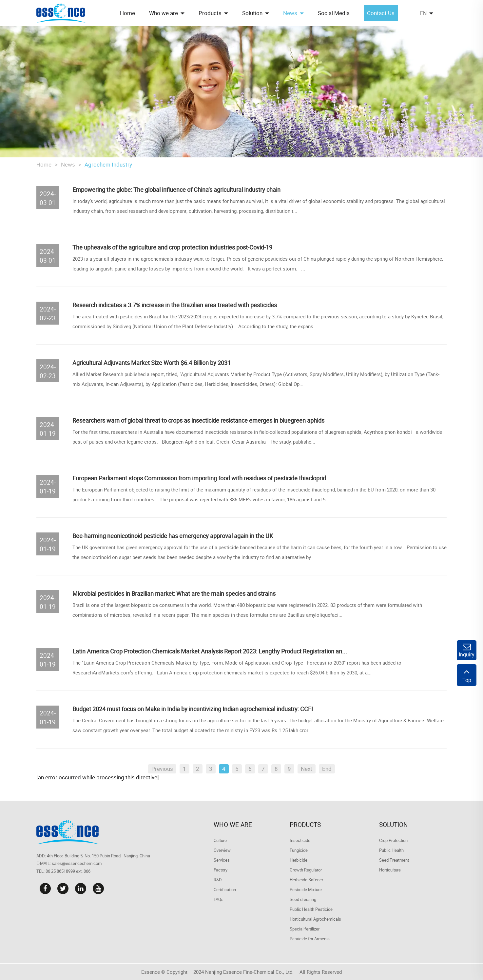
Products (305, 825)
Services (222, 860)
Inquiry (467, 650)
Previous (162, 769)
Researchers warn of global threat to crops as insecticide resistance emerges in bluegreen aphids (198, 420)
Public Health (391, 850)
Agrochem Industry (108, 164)
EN (423, 13)
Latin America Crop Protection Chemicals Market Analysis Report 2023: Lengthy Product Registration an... (210, 651)
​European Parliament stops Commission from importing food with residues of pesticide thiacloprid (199, 478)
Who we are (233, 825)
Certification (225, 890)
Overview (222, 850)
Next (307, 769)
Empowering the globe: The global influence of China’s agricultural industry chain (176, 190)
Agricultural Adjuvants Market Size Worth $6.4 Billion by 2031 (152, 363)
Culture (220, 840)
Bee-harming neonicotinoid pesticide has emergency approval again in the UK (173, 536)
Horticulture (390, 870)
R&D (218, 880)
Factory (221, 870)
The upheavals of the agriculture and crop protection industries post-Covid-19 (172, 247)
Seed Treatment (394, 860)
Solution (394, 825)
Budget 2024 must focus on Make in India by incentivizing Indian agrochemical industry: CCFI (193, 709)
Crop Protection (393, 840)
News (68, 164)
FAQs (219, 899)
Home (44, 164)
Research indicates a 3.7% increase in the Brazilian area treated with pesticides (175, 305)
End (327, 769)
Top (467, 675)
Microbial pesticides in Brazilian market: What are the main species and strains (174, 593)
